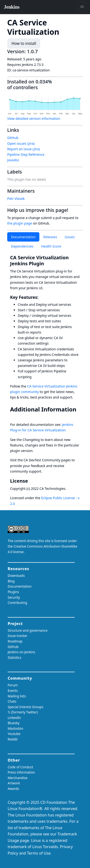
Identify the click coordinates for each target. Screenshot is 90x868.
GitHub (13, 138)
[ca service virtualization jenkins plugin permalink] (47, 263)
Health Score (51, 246)
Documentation (23, 237)
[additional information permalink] (13, 416)
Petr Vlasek (16, 199)
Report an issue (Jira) (24, 149)
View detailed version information (34, 119)
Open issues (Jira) (21, 143)
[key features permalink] (41, 297)
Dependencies (22, 246)
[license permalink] (31, 481)
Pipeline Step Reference (26, 154)
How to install (24, 43)
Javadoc (13, 160)
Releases (50, 237)
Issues (70, 237)
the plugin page (20, 223)
